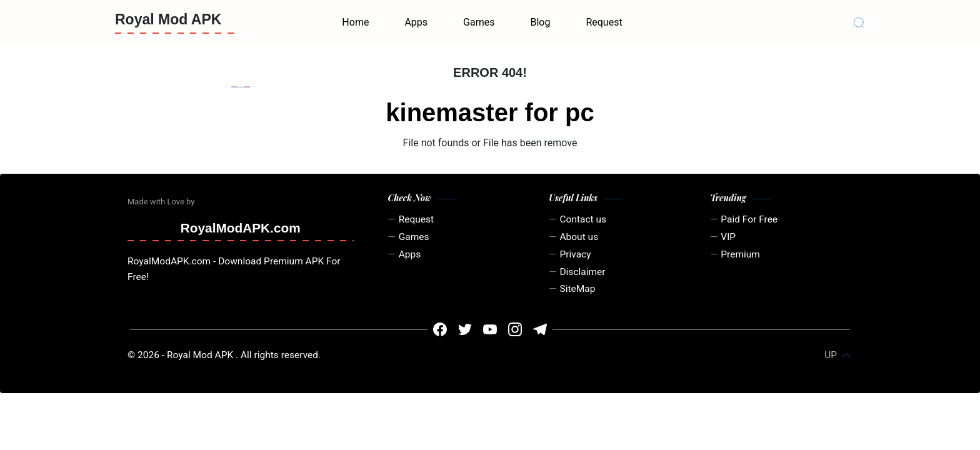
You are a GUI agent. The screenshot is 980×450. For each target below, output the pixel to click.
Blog (540, 22)
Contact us (583, 219)
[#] (440, 329)
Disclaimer (582, 272)
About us (579, 237)
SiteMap (577, 289)
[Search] (859, 22)
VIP (728, 237)
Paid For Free (749, 219)
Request (604, 22)
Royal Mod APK (168, 19)
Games (479, 22)
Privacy (575, 254)
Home (355, 22)
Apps (416, 22)
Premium (740, 254)
